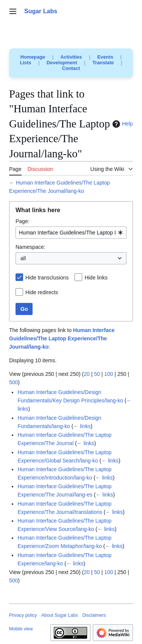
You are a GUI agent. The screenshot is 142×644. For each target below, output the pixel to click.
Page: (23, 221)
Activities (71, 57)
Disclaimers (94, 615)
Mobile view (21, 629)
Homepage (33, 57)
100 (108, 374)
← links (82, 426)
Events (105, 57)
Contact (71, 68)
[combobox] (71, 233)
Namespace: (30, 247)
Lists (26, 63)
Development (62, 63)
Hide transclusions (47, 278)
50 (97, 374)
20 (87, 374)
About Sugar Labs (59, 615)
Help (122, 124)
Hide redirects (42, 292)
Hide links (96, 278)
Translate (103, 63)
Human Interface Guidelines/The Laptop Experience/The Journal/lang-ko (62, 338)
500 (13, 382)
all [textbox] (23, 258)
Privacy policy (23, 615)
